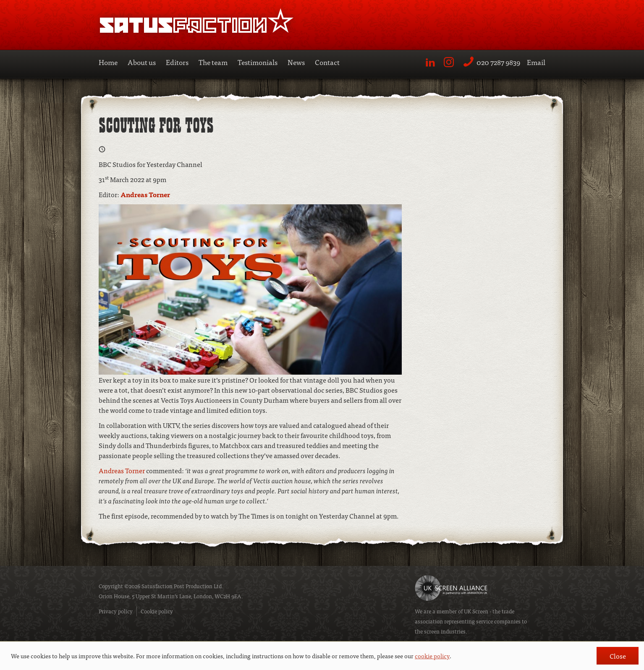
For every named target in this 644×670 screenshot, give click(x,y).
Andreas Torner (145, 194)
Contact (327, 62)
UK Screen (476, 611)
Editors (177, 62)
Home (108, 62)
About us (142, 62)
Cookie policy (157, 611)
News (296, 62)
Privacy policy (116, 611)
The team (213, 62)
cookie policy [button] (432, 656)
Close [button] (618, 656)
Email (536, 62)
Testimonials (258, 62)
